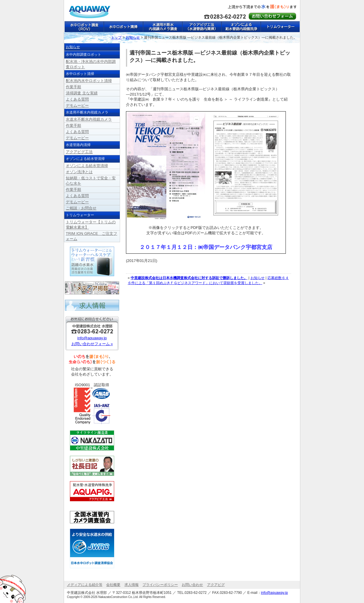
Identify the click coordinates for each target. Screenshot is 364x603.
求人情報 (132, 585)
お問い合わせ (192, 585)
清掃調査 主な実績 (82, 93)
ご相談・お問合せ (81, 208)
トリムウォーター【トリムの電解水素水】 (280, 27)
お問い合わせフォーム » (92, 344)
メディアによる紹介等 (85, 585)
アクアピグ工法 (79, 152)
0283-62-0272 (196, 593)
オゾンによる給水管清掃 (87, 166)
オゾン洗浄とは (79, 172)
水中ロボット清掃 (123, 27)
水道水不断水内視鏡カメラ (89, 119)
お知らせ (258, 278)
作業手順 (73, 87)
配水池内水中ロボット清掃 (89, 81)
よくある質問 (77, 99)
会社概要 (113, 585)
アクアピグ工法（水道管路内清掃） (202, 27)
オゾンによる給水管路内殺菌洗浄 (241, 27)
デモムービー (77, 105)
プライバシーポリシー (160, 585)
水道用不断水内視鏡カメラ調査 (162, 27)
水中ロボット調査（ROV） (84, 27)
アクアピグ (216, 585)
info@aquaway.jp (92, 338)
